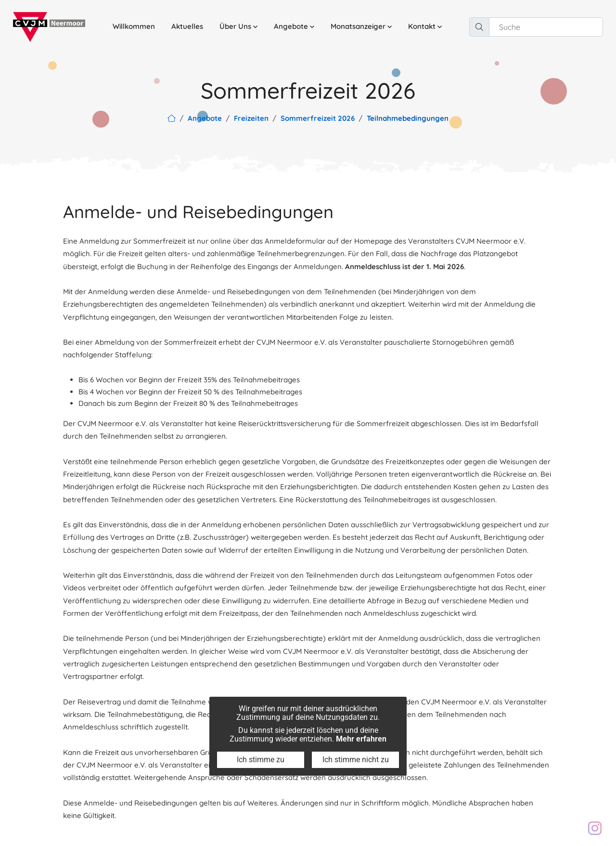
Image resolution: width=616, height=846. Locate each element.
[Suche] (546, 27)
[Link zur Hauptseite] (172, 118)
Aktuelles (187, 26)
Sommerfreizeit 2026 (318, 118)
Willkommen (134, 26)
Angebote (205, 118)
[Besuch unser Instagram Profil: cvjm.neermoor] (595, 828)
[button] (238, 27)
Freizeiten (251, 118)
